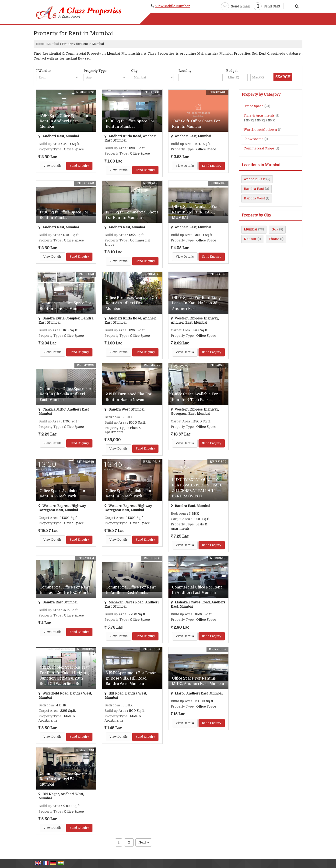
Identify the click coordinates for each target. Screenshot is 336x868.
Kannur (250, 239)
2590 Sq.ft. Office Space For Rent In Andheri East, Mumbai (64, 121)
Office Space (254, 106)
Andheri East (255, 179)
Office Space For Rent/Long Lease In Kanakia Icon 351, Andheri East (196, 303)
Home (40, 44)
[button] (173, 6)
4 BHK (270, 120)
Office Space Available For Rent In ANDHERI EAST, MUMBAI (195, 212)
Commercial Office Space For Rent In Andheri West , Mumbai (66, 779)
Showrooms (254, 139)
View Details (52, 166)
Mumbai (53, 44)
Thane (274, 239)
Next (143, 842)
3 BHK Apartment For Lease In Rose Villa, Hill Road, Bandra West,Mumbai (131, 678)
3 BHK (259, 120)
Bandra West (254, 198)
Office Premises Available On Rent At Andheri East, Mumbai (131, 303)
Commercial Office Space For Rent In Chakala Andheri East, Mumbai (66, 394)
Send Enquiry (79, 166)
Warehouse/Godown (260, 130)
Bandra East (254, 189)
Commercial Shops (259, 148)
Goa (275, 229)
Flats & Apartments (259, 115)
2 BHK (248, 120)
